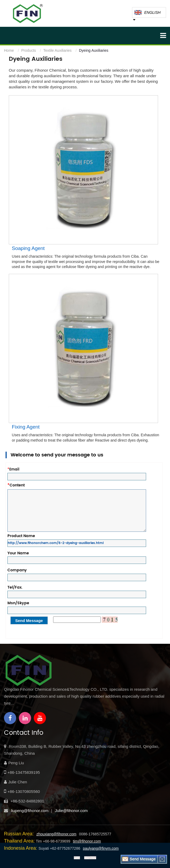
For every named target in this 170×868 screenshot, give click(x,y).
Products (29, 50)
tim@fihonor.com (87, 841)
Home (9, 50)
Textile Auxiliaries (58, 50)
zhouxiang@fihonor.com (56, 834)
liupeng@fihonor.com (30, 811)
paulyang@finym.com (101, 848)
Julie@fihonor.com (71, 811)
